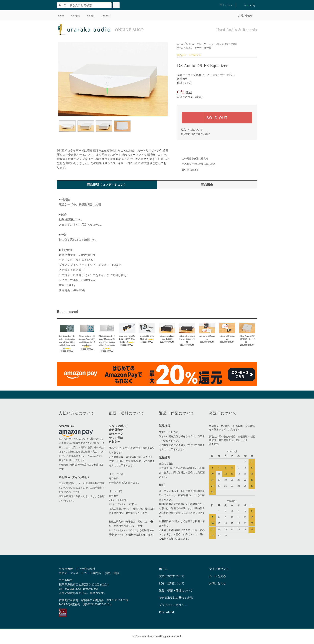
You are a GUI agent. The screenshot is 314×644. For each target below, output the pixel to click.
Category (73, 16)
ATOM (170, 612)
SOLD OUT (217, 118)
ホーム (180, 44)
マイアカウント (219, 569)
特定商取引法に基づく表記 (195, 134)
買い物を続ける (188, 170)
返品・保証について (192, 130)
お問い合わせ (243, 16)
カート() (247, 5)
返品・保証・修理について (176, 591)
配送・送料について (172, 583)
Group (88, 16)
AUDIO (198, 48)
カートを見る (217, 576)
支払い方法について (172, 576)
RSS (162, 612)
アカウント (224, 5)
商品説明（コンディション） (107, 185)
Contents (103, 16)
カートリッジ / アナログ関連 (224, 44)
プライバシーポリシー (173, 605)
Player (199, 44)
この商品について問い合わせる (196, 164)
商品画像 (207, 185)
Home (61, 16)
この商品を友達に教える (193, 158)
